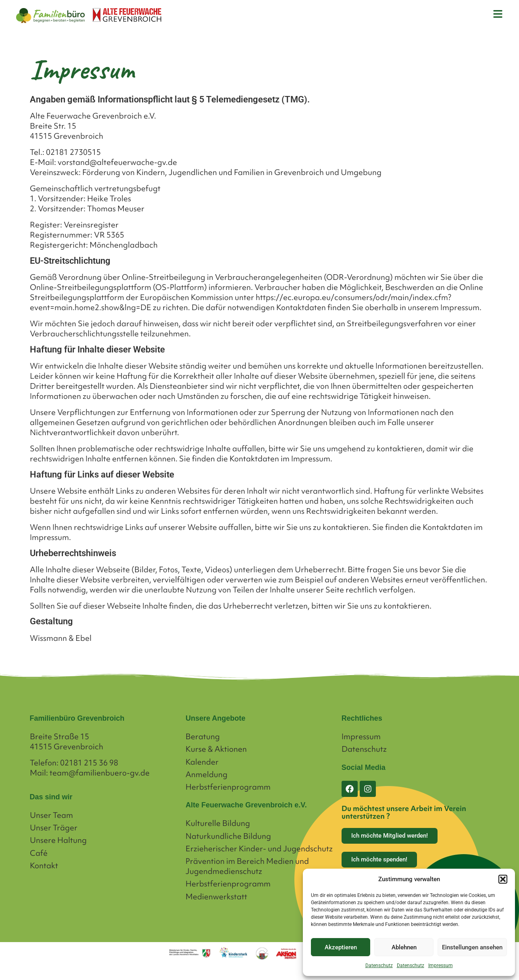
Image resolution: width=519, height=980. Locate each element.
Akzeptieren (341, 947)
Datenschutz (379, 965)
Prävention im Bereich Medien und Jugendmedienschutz (247, 866)
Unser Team (51, 815)
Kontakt (44, 866)
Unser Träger (54, 828)
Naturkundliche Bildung (228, 836)
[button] (503, 879)
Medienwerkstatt (216, 897)
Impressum (441, 965)
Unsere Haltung (58, 840)
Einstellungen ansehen (472, 947)
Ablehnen (404, 947)
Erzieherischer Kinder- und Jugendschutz (259, 849)
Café (39, 853)
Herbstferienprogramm (228, 787)
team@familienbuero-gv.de (100, 773)
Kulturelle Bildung (218, 823)
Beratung (203, 737)
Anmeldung (206, 775)
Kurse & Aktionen (216, 749)
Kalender (202, 762)
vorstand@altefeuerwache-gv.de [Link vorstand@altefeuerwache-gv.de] (117, 162)
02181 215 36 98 (89, 763)
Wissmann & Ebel (61, 638)
